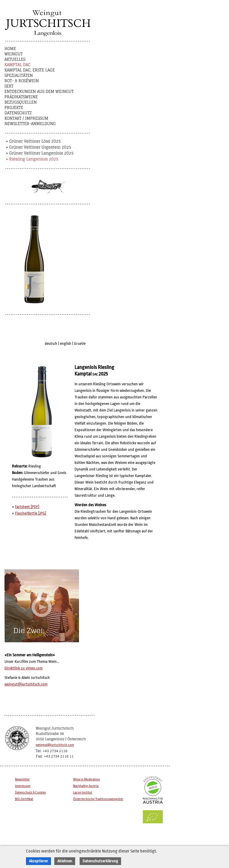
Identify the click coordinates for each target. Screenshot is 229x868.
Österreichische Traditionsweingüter (98, 799)
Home (10, 49)
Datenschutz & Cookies (30, 793)
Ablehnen (65, 861)
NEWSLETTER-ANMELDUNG (30, 124)
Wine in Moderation (86, 779)
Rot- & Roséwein (22, 81)
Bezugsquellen (21, 102)
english (66, 343)
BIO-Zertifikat (24, 799)
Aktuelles (15, 59)
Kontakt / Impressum (26, 118)
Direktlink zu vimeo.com (24, 668)
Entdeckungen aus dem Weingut (39, 92)
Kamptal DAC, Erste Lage (30, 70)
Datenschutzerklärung (100, 861)
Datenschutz (18, 113)
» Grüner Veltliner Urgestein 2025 (39, 147)
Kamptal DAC (17, 65)
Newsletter (22, 779)
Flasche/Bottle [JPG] (31, 513)
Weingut (14, 54)
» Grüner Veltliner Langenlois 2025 (40, 153)
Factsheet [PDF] (27, 507)
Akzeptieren (38, 861)
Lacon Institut (83, 793)
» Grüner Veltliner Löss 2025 (33, 141)
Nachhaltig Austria (86, 786)
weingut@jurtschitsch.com (26, 684)
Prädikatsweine (21, 97)
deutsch (51, 343)
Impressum (23, 786)
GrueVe (80, 343)
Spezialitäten (19, 75)
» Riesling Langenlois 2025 (32, 159)
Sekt (9, 86)
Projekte (14, 108)
